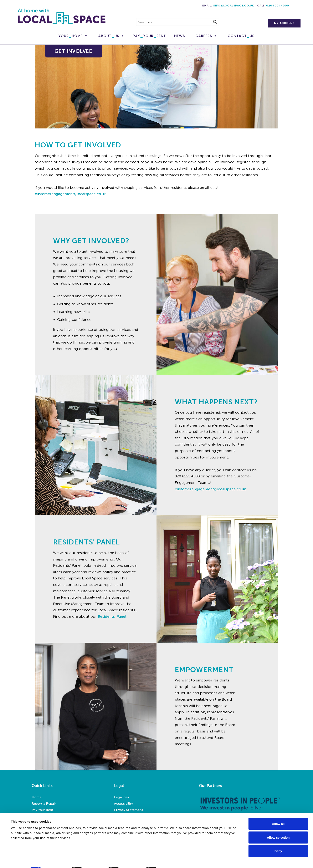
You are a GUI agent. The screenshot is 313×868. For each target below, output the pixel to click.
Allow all (278, 813)
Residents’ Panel (112, 616)
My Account (284, 23)
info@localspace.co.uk (233, 6)
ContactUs (241, 36)
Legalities (122, 797)
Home (37, 797)
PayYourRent (149, 36)
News (180, 36)
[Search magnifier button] (215, 22)
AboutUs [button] (109, 36)
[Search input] (173, 22)
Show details (175, 860)
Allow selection (278, 827)
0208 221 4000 (278, 6)
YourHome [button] (71, 36)
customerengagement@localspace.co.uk (70, 194)
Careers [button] (204, 36)
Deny (278, 841)
